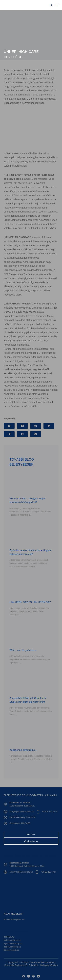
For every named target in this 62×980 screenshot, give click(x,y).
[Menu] (57, 5)
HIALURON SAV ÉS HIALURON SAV (30, 602)
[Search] (51, 5)
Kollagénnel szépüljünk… (23, 750)
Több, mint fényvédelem (23, 650)
